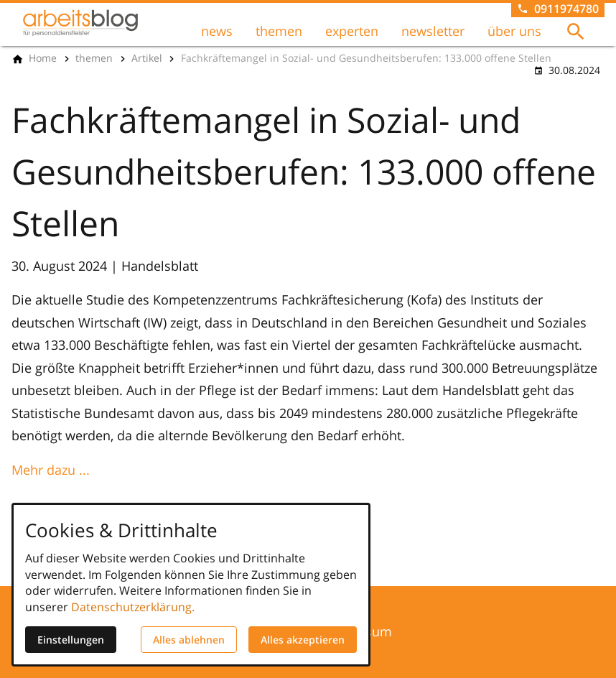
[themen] (94, 58)
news (217, 31)
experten (352, 31)
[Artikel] (147, 58)
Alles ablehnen (189, 640)
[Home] (43, 58)
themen (279, 31)
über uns (514, 31)
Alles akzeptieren (303, 640)
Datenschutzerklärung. (133, 607)
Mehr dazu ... (51, 470)
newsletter (433, 31)
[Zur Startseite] (80, 23)
